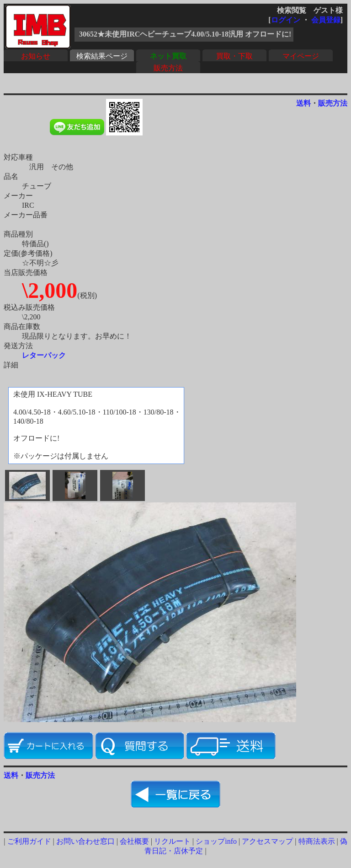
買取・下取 (234, 56)
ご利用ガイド (29, 841)
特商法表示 (317, 841)
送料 (303, 103)
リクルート (172, 841)
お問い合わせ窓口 (85, 841)
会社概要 (134, 841)
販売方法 (168, 68)
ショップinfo (216, 841)
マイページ (301, 56)
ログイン (286, 20)
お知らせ (36, 56)
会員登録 (326, 20)
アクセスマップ (267, 841)
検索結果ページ (102, 56)
